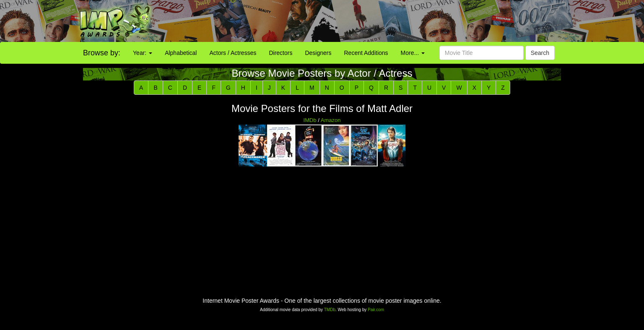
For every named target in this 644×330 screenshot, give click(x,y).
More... (413, 53)
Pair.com (376, 310)
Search (540, 53)
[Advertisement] (402, 21)
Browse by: (102, 53)
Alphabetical (181, 53)
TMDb (330, 310)
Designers (318, 53)
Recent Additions (366, 53)
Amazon (331, 120)
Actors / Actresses (233, 53)
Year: (143, 53)
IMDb (310, 120)
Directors (280, 53)
